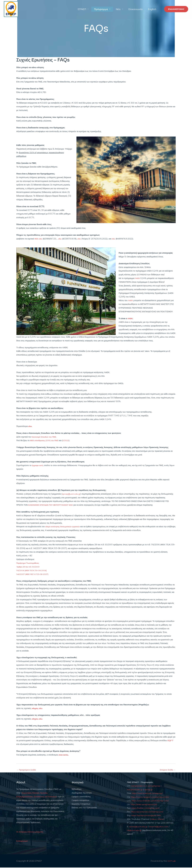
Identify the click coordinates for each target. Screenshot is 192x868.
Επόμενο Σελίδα (167, 770)
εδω (61, 239)
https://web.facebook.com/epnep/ (149, 794)
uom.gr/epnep (157, 786)
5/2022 (69, 440)
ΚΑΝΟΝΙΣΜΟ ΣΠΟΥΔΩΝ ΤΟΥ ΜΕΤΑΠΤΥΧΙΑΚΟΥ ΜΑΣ (53, 505)
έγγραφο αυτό (38, 465)
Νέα (123, 9)
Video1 (154, 819)
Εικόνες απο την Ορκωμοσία (84, 808)
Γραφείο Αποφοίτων (80, 801)
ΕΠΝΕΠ (90, 9)
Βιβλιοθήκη (77, 790)
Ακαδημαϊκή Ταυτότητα (82, 793)
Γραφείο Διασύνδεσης (81, 797)
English (153, 9)
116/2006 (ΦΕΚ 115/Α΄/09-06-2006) (33, 570)
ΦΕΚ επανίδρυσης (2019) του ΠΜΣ (46, 440)
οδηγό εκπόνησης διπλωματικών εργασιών (64, 526)
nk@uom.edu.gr (135, 831)
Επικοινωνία (138, 9)
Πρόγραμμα (107, 9)
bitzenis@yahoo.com (162, 827)
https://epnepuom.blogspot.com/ (148, 816)
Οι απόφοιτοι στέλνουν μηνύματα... (31, 832)
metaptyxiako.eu (139, 786)
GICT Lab (171, 861)
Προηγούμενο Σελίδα (27, 770)
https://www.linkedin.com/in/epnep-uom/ (152, 801)
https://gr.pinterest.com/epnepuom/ (149, 812)
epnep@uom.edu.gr (72, 494)
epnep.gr (151, 790)
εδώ (80, 239)
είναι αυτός (64, 755)
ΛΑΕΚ (138, 278)
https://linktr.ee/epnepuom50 (146, 805)
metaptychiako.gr (136, 790)
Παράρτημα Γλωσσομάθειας (29, 563)
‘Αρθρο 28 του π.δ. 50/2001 (29, 567)
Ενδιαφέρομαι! (23, 841)
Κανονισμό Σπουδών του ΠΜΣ (45, 437)
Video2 (161, 819)
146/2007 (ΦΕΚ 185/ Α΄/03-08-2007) (34, 574)
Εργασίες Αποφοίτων (81, 804)
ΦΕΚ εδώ (39, 239)
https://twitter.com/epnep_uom (147, 808)
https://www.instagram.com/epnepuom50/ (152, 797)
